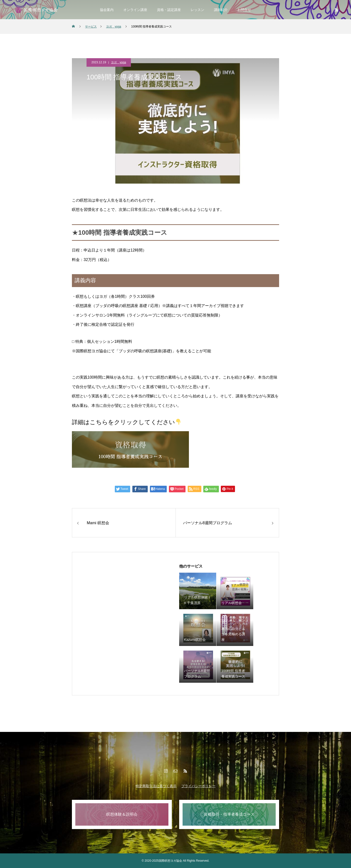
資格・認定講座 (169, 10)
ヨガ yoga (118, 62)
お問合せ (244, 10)
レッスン (197, 10)
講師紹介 (221, 10)
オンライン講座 (135, 10)
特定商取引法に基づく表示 (156, 786)
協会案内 (107, 10)
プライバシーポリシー (198, 786)
